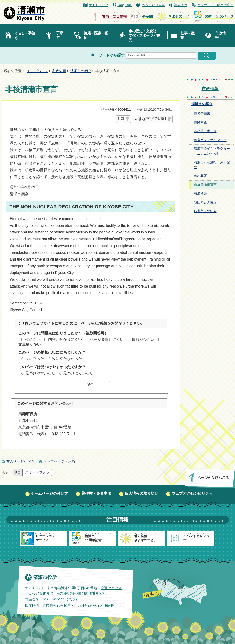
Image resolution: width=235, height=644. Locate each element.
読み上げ (181, 5)
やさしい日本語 (153, 5)
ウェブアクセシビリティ (192, 493)
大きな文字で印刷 (150, 119)
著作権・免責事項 (96, 493)
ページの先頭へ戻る (213, 478)
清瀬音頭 (200, 193)
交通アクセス (111, 588)
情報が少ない (143, 339)
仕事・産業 (187, 35)
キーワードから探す (108, 55)
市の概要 (200, 176)
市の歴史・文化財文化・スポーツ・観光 (144, 36)
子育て (59, 35)
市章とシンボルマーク (210, 140)
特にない (33, 339)
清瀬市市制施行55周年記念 (212, 165)
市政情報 (220, 35)
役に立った (35, 359)
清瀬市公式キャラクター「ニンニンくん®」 (212, 151)
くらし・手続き (25, 35)
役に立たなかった (67, 359)
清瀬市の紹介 (81, 71)
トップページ (37, 71)
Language (125, 5)
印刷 (121, 119)
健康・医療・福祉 (96, 35)
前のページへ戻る (20, 461)
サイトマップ (98, 5)
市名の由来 (202, 114)
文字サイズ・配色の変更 (216, 5)
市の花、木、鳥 (205, 131)
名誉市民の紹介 (205, 211)
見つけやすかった (40, 373)
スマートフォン (37, 472)
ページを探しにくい (107, 339)
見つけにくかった (78, 373)
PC (18, 472)
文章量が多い (30, 344)
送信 (90, 385)
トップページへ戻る (59, 461)
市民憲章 (200, 122)
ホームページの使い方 (49, 493)
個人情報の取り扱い (142, 493)
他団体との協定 (205, 202)
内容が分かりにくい (65, 339)
